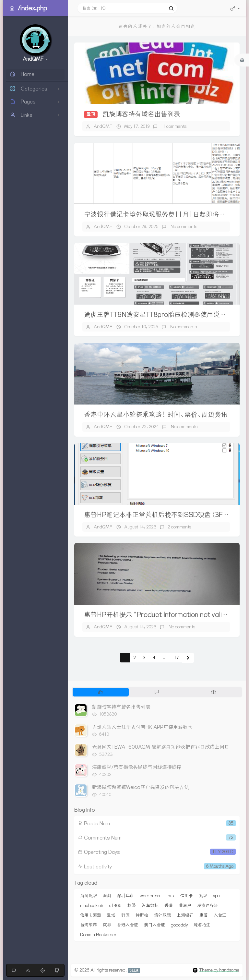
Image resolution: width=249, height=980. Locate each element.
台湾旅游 (89, 925)
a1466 (115, 905)
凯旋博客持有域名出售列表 (141, 114)
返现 (203, 896)
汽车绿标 (150, 905)
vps (216, 896)
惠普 (204, 915)
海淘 (107, 896)
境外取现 (162, 915)
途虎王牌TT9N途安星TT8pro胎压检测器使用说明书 (158, 315)
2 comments (179, 527)
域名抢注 (202, 925)
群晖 (125, 915)
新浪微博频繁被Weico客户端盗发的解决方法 (141, 787)
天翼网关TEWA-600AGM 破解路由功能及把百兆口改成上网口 (161, 747)
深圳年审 (125, 896)
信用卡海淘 (91, 915)
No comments (183, 226)
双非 (107, 925)
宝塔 (111, 915)
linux (170, 896)
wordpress (150, 896)
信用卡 (187, 896)
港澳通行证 (208, 905)
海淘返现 (89, 896)
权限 (132, 905)
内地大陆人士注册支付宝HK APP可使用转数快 (142, 727)
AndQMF (103, 126)
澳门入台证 (154, 925)
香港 (169, 905)
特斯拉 (142, 915)
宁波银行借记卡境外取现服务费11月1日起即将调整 (158, 214)
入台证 (220, 915)
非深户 (185, 905)
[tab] (100, 692)
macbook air (92, 905)
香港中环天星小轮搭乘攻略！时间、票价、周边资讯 (156, 414)
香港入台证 (128, 925)
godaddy (179, 925)
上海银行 (185, 915)
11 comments (174, 126)
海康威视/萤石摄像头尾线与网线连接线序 (137, 767)
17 (176, 658)
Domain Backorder (98, 935)
